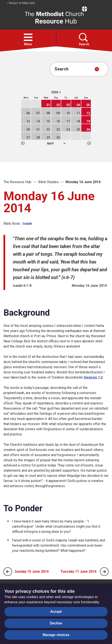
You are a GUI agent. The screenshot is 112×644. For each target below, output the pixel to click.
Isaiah (27, 224)
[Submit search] (97, 69)
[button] (28, 37)
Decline (56, 623)
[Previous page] (8, 572)
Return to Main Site (21, 3)
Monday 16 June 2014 (83, 182)
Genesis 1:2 (93, 377)
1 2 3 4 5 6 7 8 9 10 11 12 (56, 143)
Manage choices (56, 635)
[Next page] (104, 572)
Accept (56, 612)
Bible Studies (48, 182)
